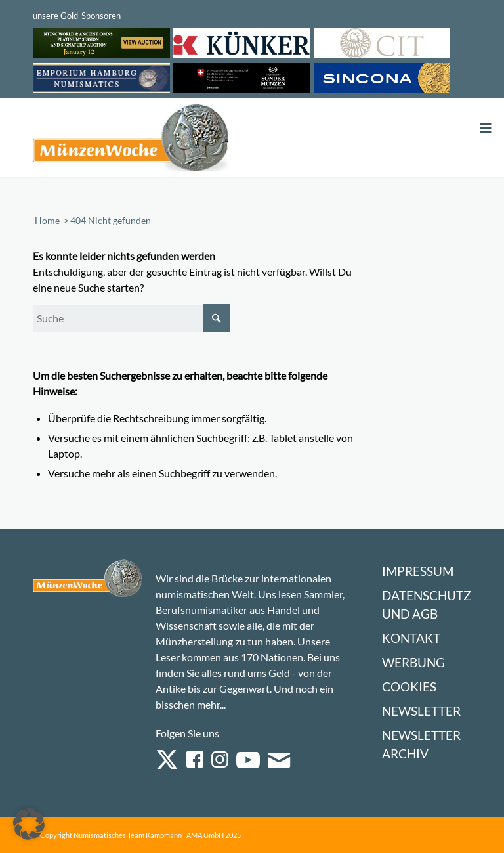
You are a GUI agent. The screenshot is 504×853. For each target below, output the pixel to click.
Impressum (418, 571)
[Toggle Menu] (486, 128)
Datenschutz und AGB (427, 604)
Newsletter (421, 711)
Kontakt (411, 638)
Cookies (409, 687)
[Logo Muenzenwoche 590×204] (131, 140)
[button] (29, 824)
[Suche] (131, 318)
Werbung (413, 662)
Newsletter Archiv (421, 744)
